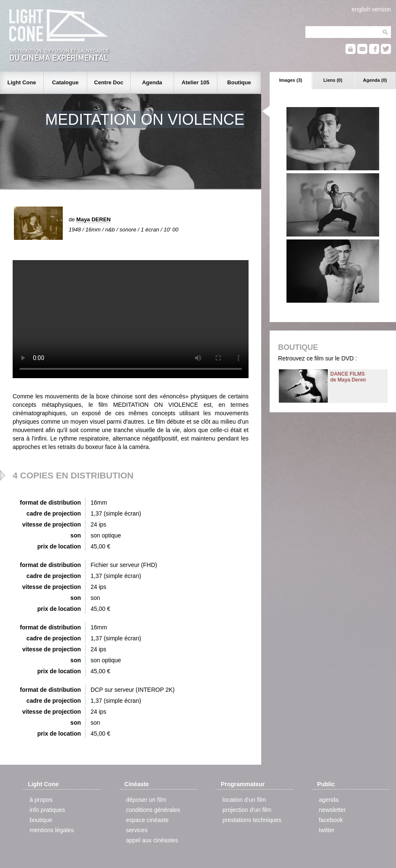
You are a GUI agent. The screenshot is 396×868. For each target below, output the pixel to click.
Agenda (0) (375, 80)
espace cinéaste (147, 820)
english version (371, 9)
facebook (331, 820)
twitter (327, 830)
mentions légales (52, 830)
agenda (329, 800)
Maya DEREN (94, 219)
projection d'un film (247, 810)
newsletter (332, 810)
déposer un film (146, 800)
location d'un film (244, 800)
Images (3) (291, 80)
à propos (41, 800)
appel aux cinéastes (152, 840)
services (137, 830)
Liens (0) (333, 80)
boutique (41, 820)
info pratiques (47, 810)
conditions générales (153, 810)
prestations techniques (252, 820)
